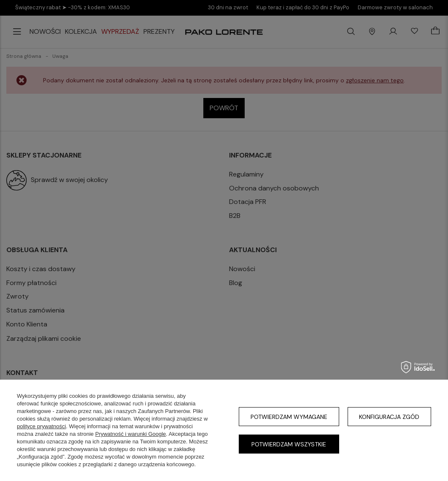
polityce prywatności (41, 426)
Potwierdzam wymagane (289, 417)
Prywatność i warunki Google (131, 434)
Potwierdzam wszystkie (289, 444)
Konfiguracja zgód (389, 417)
